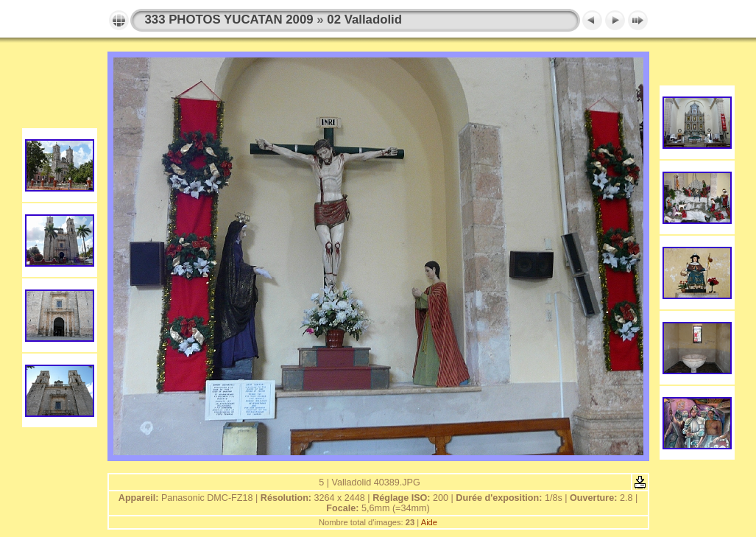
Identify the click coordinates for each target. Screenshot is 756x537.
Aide (429, 522)
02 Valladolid (364, 20)
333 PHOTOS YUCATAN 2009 (229, 20)
